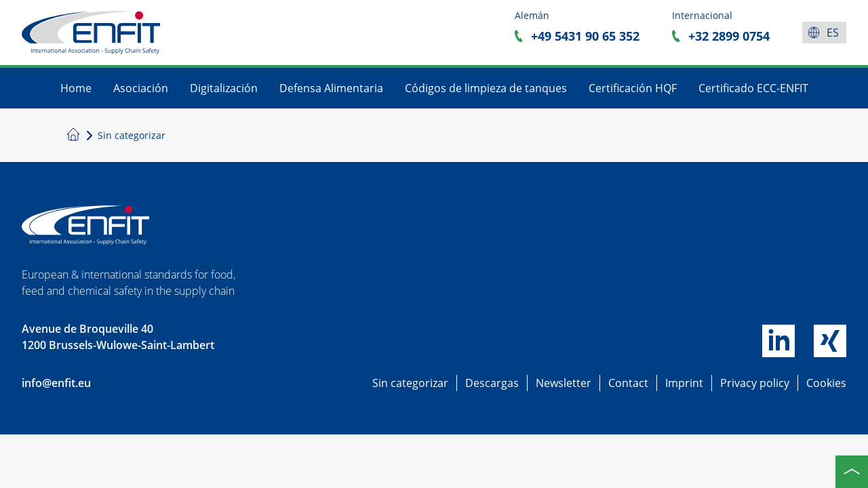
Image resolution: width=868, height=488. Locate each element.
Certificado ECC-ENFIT (753, 88)
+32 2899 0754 (729, 36)
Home (76, 88)
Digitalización (224, 88)
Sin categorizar (410, 383)
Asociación (141, 88)
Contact (628, 383)
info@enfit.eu (56, 383)
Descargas (492, 383)
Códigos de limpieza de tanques (486, 88)
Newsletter (564, 383)
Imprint (684, 383)
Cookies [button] (826, 383)
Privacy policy (755, 383)
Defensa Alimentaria (331, 88)
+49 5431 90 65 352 (585, 36)
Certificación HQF (633, 88)
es (833, 33)
